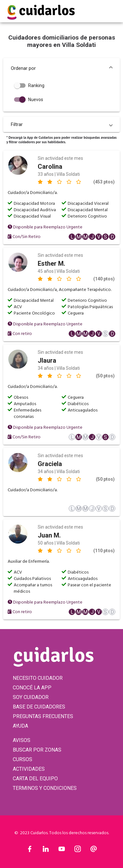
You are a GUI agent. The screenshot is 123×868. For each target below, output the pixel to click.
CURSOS (23, 759)
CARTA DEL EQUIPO (35, 779)
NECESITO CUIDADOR (38, 678)
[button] (61, 68)
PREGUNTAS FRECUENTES (43, 716)
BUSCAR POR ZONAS (37, 750)
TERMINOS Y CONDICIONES (45, 788)
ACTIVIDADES (29, 769)
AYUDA (20, 726)
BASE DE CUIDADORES (39, 707)
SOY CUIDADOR (31, 697)
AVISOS (22, 740)
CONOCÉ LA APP (32, 688)
